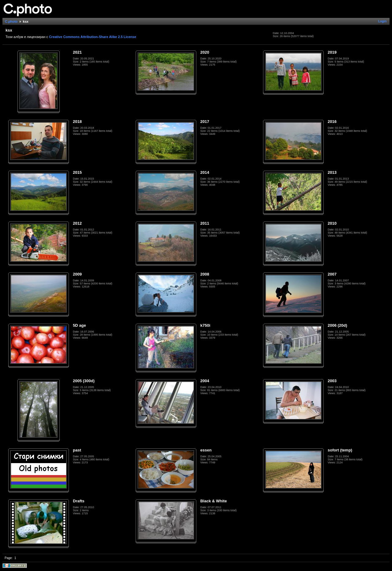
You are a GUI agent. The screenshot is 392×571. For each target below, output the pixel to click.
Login (382, 21)
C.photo (11, 21)
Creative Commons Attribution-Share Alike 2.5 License (93, 37)
